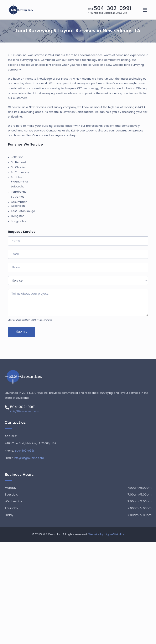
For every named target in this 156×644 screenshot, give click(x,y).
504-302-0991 (113, 8)
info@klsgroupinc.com (24, 411)
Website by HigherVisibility (106, 534)
